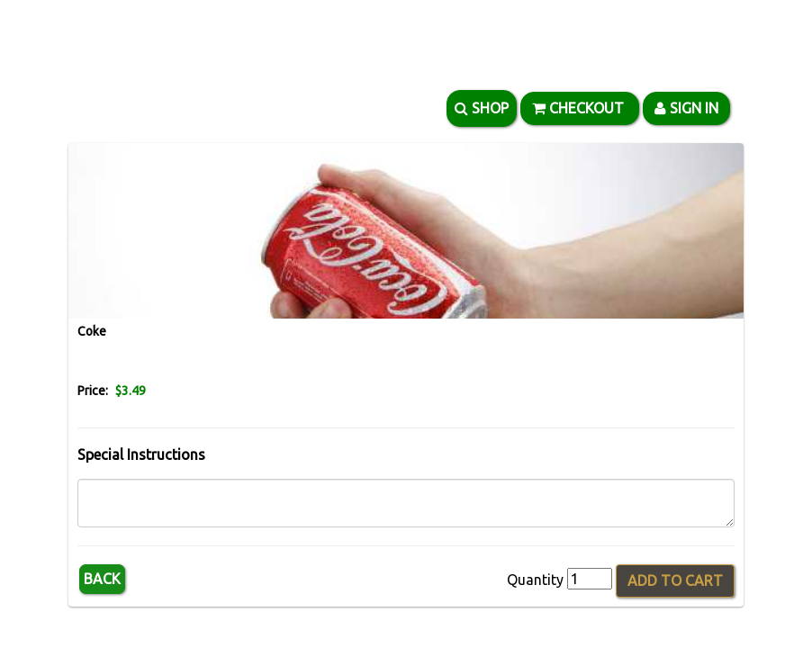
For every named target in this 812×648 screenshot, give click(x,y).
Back (102, 579)
